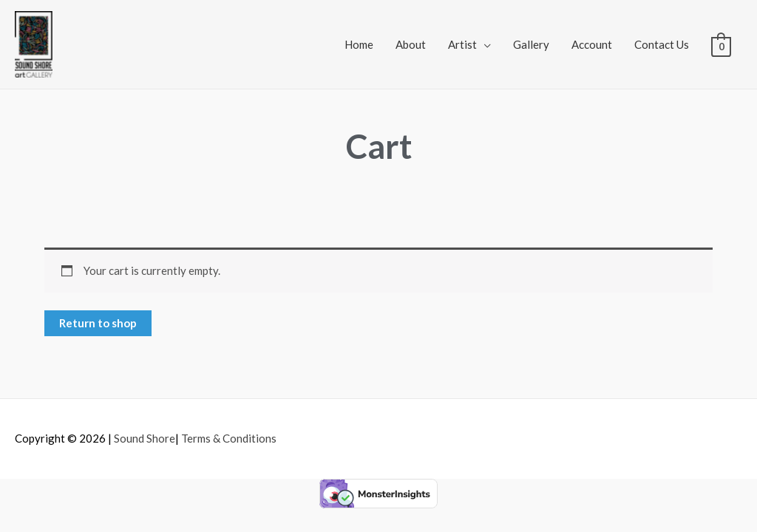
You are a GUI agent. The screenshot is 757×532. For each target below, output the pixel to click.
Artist (462, 44)
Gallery (531, 44)
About (411, 44)
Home (359, 44)
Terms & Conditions (229, 438)
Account (592, 44)
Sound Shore (145, 438)
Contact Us (662, 44)
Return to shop (98, 323)
